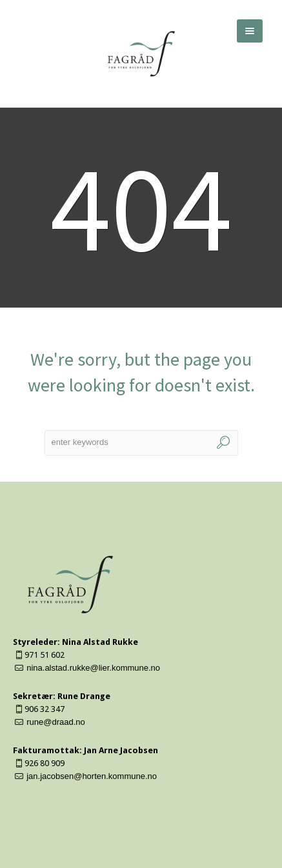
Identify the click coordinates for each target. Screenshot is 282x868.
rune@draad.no (56, 722)
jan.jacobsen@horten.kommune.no (92, 776)
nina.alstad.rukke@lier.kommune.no (93, 668)
